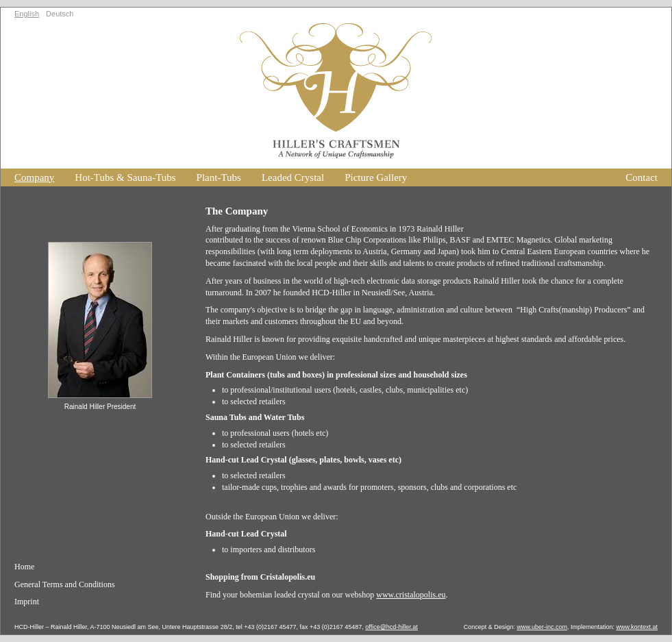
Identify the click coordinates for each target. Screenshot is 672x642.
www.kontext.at (637, 627)
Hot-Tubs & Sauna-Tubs (125, 177)
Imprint (27, 602)
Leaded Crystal (293, 177)
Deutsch (60, 14)
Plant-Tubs (219, 177)
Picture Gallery (376, 177)
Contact (642, 177)
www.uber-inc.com (542, 627)
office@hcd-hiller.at (391, 627)
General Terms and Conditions (65, 584)
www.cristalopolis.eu (411, 595)
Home (24, 567)
